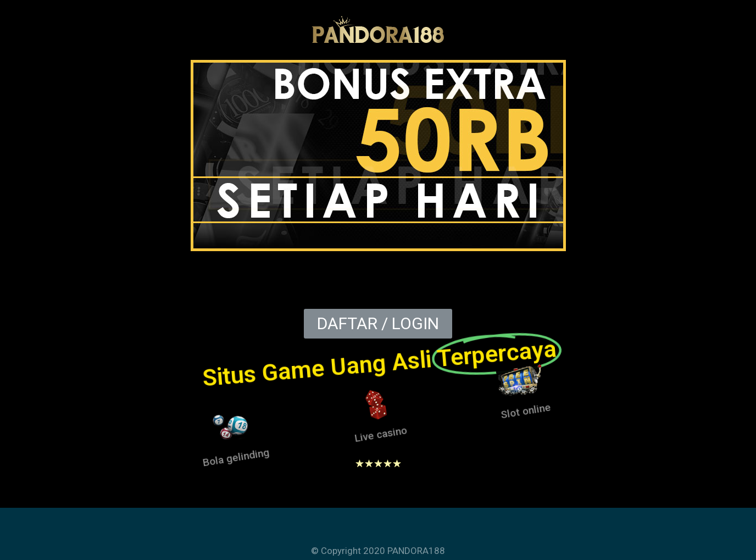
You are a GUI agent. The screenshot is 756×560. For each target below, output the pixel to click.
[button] (378, 324)
